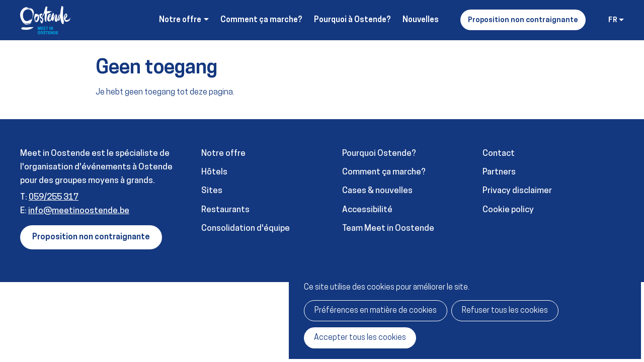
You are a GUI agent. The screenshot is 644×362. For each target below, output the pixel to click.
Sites (212, 191)
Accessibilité (367, 210)
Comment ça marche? (261, 20)
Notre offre (223, 154)
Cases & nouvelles (377, 191)
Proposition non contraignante (523, 20)
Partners (499, 172)
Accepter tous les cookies (360, 338)
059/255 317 (54, 197)
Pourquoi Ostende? (379, 154)
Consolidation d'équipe (246, 229)
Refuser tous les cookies (505, 311)
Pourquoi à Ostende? (352, 20)
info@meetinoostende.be (79, 211)
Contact (499, 154)
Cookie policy (508, 210)
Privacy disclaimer (517, 191)
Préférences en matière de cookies (376, 311)
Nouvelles (421, 20)
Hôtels (214, 172)
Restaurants (225, 210)
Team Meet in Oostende (388, 229)
